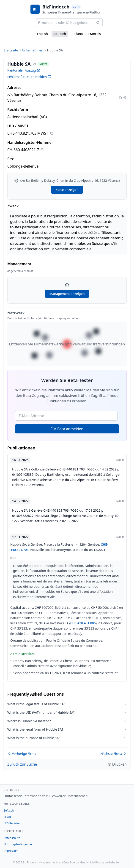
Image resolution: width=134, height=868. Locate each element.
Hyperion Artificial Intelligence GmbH (64, 862)
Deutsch (60, 34)
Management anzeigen (67, 294)
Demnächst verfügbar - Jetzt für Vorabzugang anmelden (43, 318)
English (42, 34)
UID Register (12, 823)
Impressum (11, 851)
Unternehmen (33, 50)
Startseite (11, 50)
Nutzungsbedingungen (19, 844)
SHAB (7, 817)
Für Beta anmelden (67, 429)
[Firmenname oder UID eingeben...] (69, 23)
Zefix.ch (9, 811)
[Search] (98, 23)
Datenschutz (12, 838)
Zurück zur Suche (22, 764)
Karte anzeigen (67, 190)
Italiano (77, 34)
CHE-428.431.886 (83, 623)
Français (95, 34)
